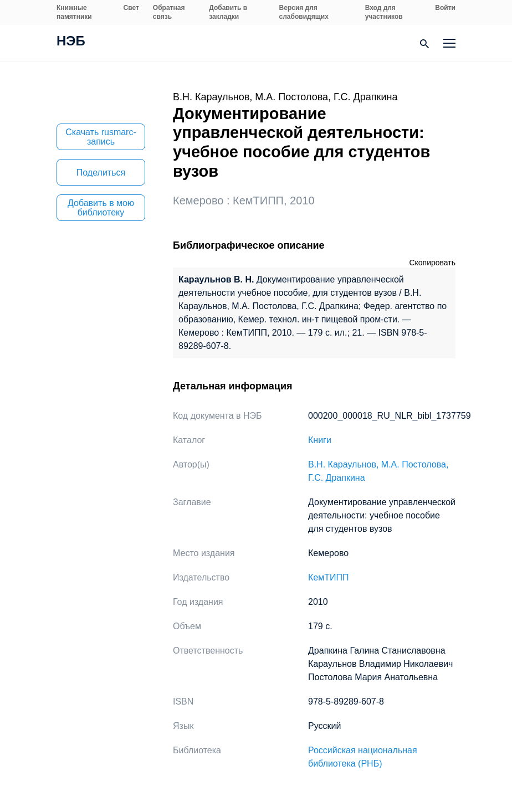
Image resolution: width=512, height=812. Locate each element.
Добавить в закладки (228, 12)
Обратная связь (169, 12)
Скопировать (432, 263)
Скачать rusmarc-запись (101, 137)
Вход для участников (384, 12)
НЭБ (71, 42)
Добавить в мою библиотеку (101, 208)
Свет (131, 8)
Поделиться (101, 173)
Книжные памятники (74, 12)
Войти (445, 8)
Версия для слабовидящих (304, 12)
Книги (320, 440)
